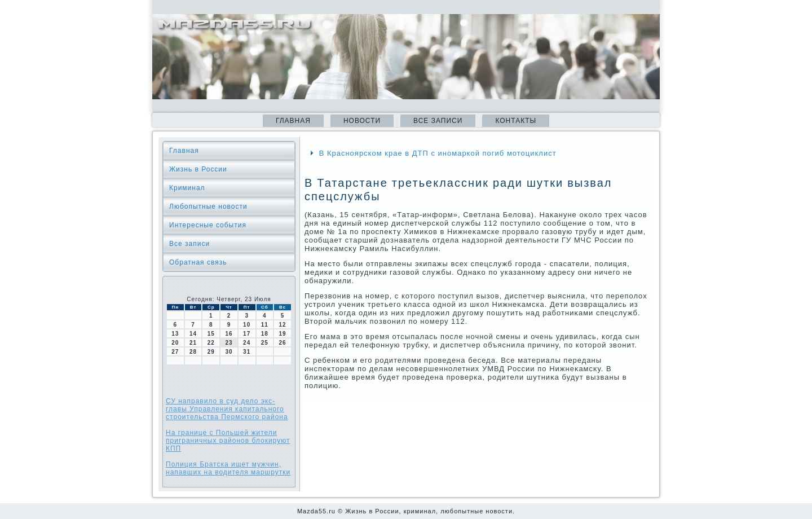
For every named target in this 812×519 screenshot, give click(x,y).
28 (193, 352)
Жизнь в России (198, 169)
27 (175, 352)
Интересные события (208, 225)
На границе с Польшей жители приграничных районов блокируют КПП (228, 441)
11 (265, 325)
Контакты (516, 121)
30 (229, 352)
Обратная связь (198, 262)
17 (247, 334)
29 (211, 352)
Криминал (187, 188)
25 (265, 343)
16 (229, 334)
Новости (362, 121)
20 (175, 343)
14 (193, 334)
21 (193, 343)
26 (283, 343)
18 (265, 334)
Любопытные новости (208, 206)
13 (175, 334)
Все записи (438, 121)
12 (283, 325)
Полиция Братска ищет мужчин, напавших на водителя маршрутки (228, 468)
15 (211, 334)
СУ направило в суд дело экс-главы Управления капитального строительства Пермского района (227, 409)
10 (247, 325)
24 (247, 343)
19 (283, 334)
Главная (293, 121)
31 (247, 352)
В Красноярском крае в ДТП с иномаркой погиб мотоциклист (438, 153)
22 (211, 343)
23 (229, 343)
